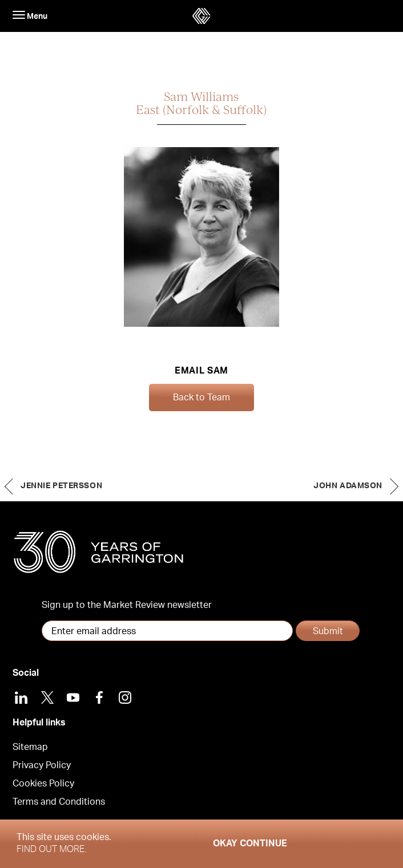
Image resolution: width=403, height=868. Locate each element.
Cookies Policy (43, 784)
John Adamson (348, 486)
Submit (328, 631)
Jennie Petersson (61, 486)
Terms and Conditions (59, 802)
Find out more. (51, 849)
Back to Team (201, 398)
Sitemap (30, 747)
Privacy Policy (42, 765)
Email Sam (201, 371)
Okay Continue (250, 843)
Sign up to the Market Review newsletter (127, 605)
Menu (30, 16)
